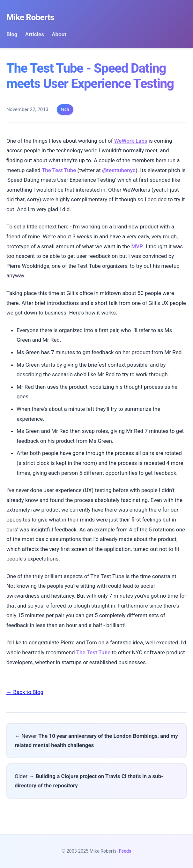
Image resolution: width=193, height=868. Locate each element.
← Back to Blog (25, 692)
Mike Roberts (30, 17)
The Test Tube (59, 170)
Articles (35, 34)
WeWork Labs (131, 141)
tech (65, 109)
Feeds (125, 851)
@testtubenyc (119, 170)
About (59, 34)
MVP (137, 246)
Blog (12, 34)
